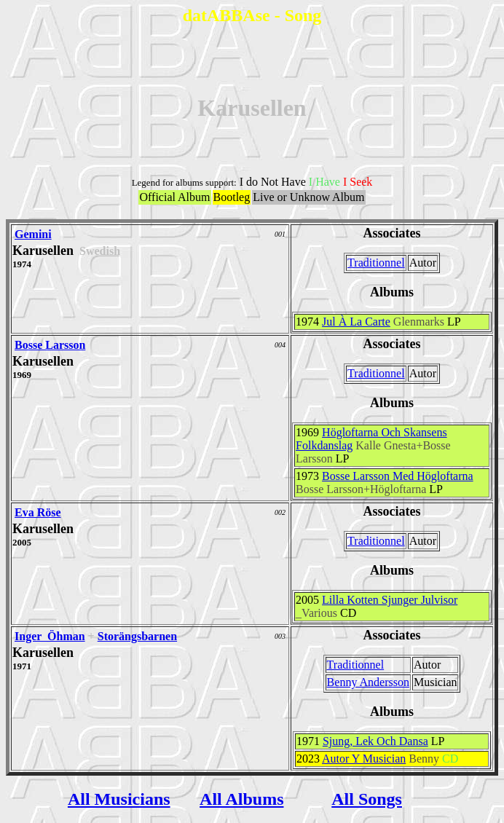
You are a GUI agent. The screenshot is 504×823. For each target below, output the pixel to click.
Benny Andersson (368, 682)
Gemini (33, 234)
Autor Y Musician (364, 759)
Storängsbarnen (137, 636)
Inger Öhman (50, 636)
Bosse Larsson (50, 345)
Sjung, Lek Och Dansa (375, 741)
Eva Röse (38, 512)
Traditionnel (376, 263)
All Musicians (119, 799)
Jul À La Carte (356, 322)
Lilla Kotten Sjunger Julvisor (390, 600)
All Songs (367, 799)
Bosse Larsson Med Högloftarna (398, 476)
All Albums (241, 799)
